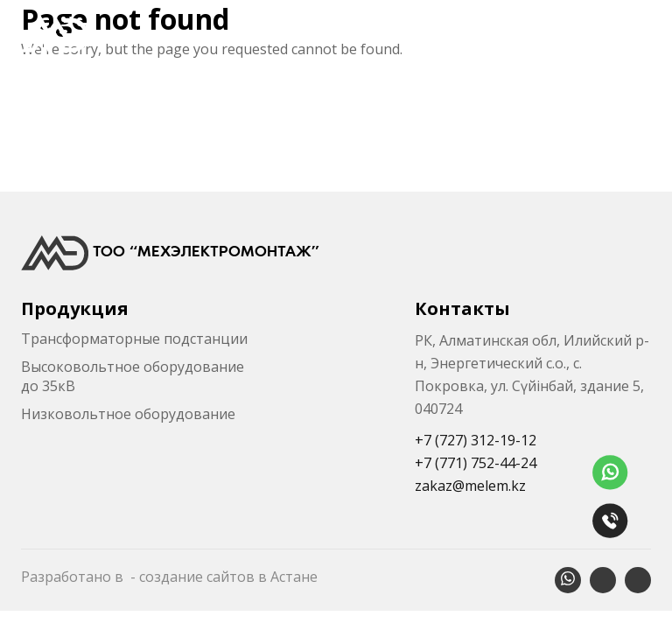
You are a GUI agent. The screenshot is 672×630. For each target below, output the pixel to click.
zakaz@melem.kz (470, 486)
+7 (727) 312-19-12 (476, 440)
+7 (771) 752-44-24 (476, 463)
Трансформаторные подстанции (134, 339)
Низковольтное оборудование (128, 414)
